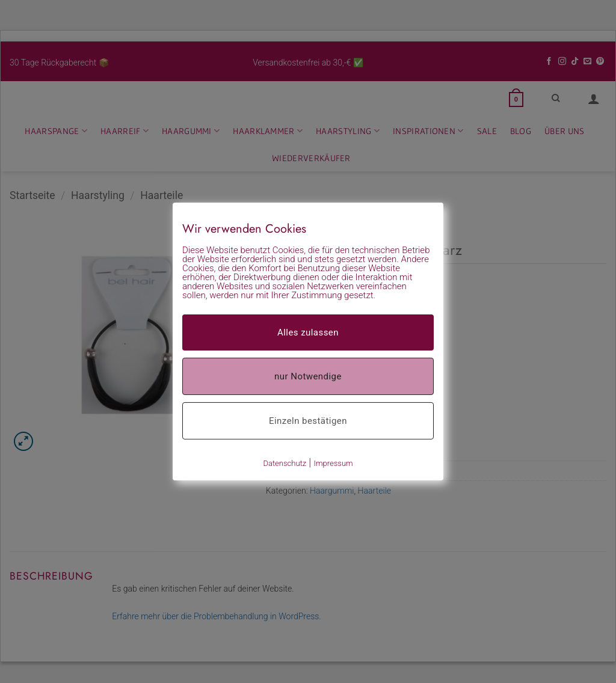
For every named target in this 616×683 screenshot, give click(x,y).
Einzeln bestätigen (308, 421)
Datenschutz (285, 463)
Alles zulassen (308, 332)
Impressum (334, 463)
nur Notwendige (308, 376)
